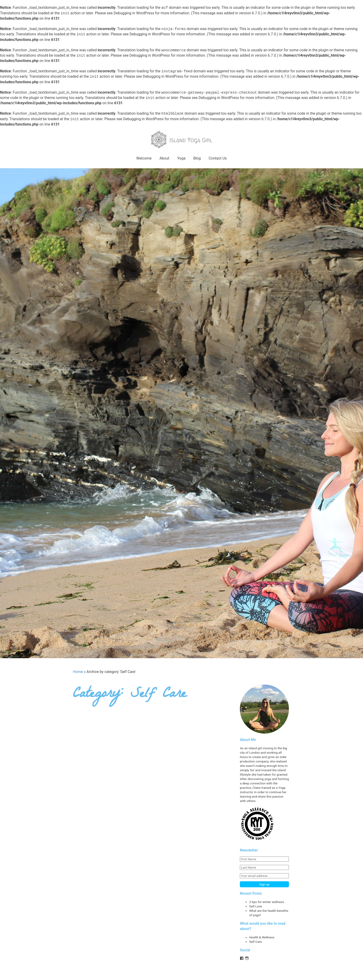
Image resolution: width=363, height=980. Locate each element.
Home (78, 672)
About (164, 158)
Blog (197, 158)
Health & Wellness (262, 937)
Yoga (181, 158)
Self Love (255, 906)
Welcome (144, 158)
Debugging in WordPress (134, 13)
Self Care (255, 942)
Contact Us (218, 158)
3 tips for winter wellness (267, 902)
